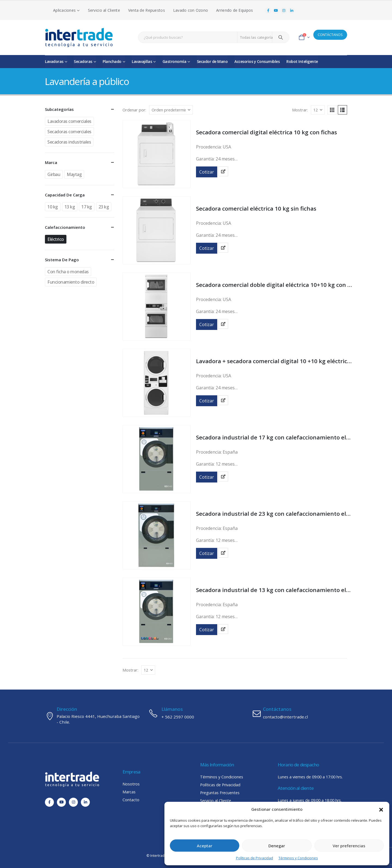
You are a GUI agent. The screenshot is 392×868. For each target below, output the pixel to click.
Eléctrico (56, 239)
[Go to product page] (157, 154)
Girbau (54, 174)
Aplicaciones (64, 10)
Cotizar (207, 172)
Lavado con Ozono (191, 10)
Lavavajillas (142, 61)
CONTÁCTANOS (330, 35)
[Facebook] (268, 11)
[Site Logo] (79, 37)
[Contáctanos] (299, 713)
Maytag (74, 174)
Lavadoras (54, 61)
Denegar (277, 846)
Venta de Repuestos (147, 10)
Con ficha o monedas (68, 272)
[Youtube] (276, 11)
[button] (381, 809)
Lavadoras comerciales (69, 121)
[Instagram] (284, 11)
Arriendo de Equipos (235, 10)
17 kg (87, 207)
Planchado (112, 61)
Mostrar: (300, 110)
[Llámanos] (196, 713)
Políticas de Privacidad (255, 858)
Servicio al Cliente (104, 10)
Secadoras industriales (69, 142)
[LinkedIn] (292, 11)
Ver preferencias (349, 846)
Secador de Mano (212, 61)
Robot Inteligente (302, 61)
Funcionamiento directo (71, 282)
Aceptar (205, 846)
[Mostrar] (318, 110)
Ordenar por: (134, 110)
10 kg (53, 207)
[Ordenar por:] (171, 110)
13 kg (70, 207)
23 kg (104, 207)
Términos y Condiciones (298, 858)
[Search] (281, 37)
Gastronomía (174, 61)
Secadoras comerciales (69, 132)
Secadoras (83, 61)
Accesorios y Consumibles (257, 61)
